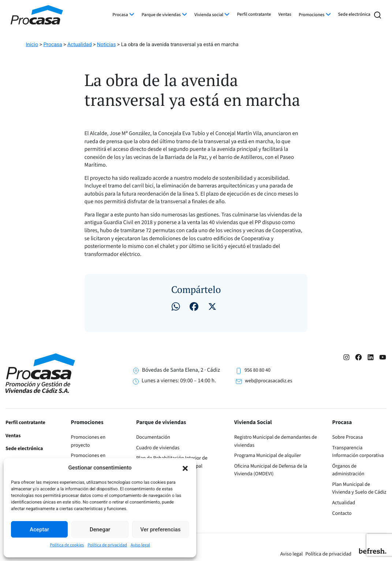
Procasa (120, 15)
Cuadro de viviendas (158, 448)
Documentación (153, 437)
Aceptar (39, 530)
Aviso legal (140, 545)
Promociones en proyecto (88, 441)
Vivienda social (209, 15)
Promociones (311, 15)
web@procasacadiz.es (268, 381)
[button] (185, 468)
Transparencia (348, 448)
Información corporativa (358, 456)
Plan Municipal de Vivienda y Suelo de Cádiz (359, 488)
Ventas (285, 15)
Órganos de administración (348, 470)
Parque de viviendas (161, 15)
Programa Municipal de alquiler (268, 456)
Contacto (342, 513)
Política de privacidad (107, 545)
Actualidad (344, 503)
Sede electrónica (354, 15)
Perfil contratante (254, 15)
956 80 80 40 (257, 370)
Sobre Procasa (348, 437)
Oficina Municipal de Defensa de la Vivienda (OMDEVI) (271, 470)
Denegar (100, 530)
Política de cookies (67, 545)
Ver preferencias (160, 530)
